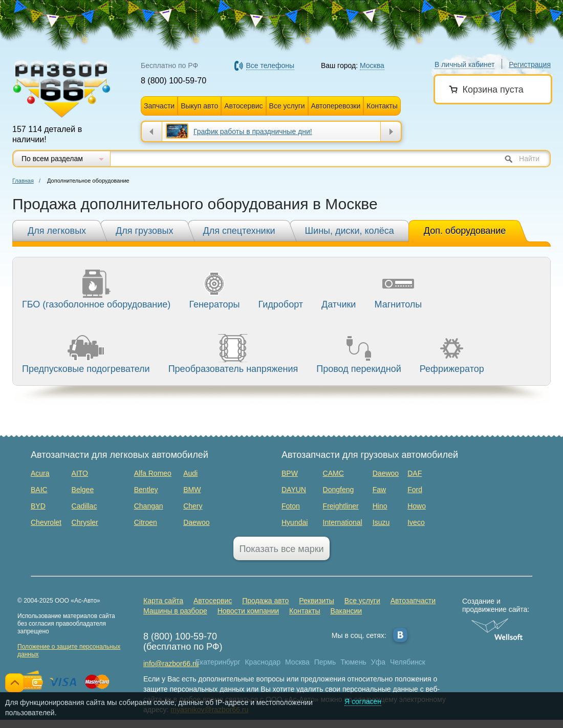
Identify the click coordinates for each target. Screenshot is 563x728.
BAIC (39, 490)
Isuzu (381, 522)
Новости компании (248, 611)
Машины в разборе (175, 611)
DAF (415, 473)
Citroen (146, 522)
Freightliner (341, 506)
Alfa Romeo (153, 473)
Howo (417, 506)
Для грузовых (144, 231)
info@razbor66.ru (171, 664)
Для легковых (57, 231)
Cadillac (84, 506)
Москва (297, 662)
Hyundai (295, 522)
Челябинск (408, 662)
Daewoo (196, 522)
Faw (379, 490)
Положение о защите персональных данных (69, 650)
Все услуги (287, 106)
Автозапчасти (413, 601)
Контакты (382, 106)
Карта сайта (163, 601)
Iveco (416, 522)
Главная (23, 181)
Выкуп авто (199, 106)
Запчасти (159, 106)
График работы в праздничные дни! (253, 131)
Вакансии (346, 611)
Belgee (83, 490)
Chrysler (85, 522)
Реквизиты (317, 601)
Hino (380, 506)
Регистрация (530, 64)
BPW (290, 473)
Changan (149, 506)
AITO (80, 473)
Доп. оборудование (465, 231)
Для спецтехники (239, 231)
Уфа (378, 662)
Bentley (146, 490)
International (343, 522)
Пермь (325, 662)
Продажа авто (265, 601)
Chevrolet (46, 522)
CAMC (333, 473)
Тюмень (353, 662)
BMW (192, 490)
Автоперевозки (336, 106)
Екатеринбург (218, 662)
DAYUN (294, 490)
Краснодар (263, 662)
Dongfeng (339, 490)
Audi (190, 473)
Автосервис (243, 106)
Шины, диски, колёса (350, 231)
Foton (291, 506)
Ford (415, 490)
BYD (38, 506)
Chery (193, 506)
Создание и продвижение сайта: (497, 605)
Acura (40, 473)
